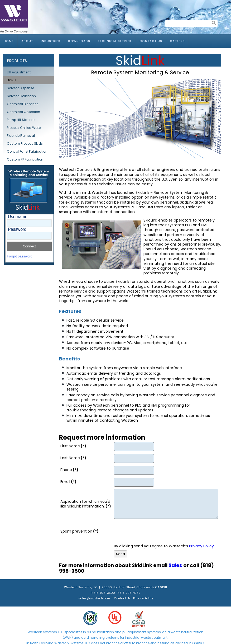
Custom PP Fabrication (25, 159)
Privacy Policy (201, 546)
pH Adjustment (19, 72)
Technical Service (115, 41)
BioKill (11, 80)
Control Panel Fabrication (27, 151)
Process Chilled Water (24, 128)
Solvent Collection (21, 96)
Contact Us (151, 41)
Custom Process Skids (25, 144)
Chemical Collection (23, 112)
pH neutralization (100, 632)
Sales (175, 565)
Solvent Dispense (20, 88)
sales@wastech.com (94, 598)
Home (9, 41)
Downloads (79, 41)
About (27, 41)
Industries (51, 41)
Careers (177, 41)
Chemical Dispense (23, 104)
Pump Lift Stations (21, 120)
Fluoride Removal (21, 136)
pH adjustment (134, 632)
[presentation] (154, 531)
